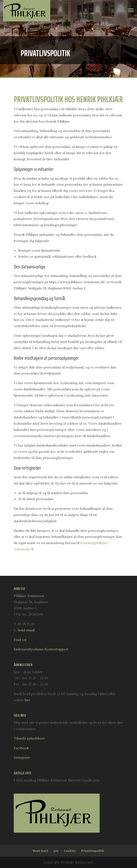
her (27, 700)
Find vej (20, 640)
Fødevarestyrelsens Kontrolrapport (41, 649)
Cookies (70, 851)
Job (56, 851)
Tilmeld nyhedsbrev (29, 738)
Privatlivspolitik (93, 851)
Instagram (22, 757)
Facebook (21, 748)
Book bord (40, 851)
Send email (26, 630)
